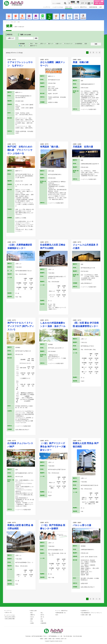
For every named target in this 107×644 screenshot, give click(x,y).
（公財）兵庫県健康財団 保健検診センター (21, 245)
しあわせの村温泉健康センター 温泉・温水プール (53, 323)
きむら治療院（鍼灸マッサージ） (53, 63)
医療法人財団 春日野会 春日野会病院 (21, 526)
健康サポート (33, 46)
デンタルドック (68, 44)
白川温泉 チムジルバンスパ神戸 (21, 444)
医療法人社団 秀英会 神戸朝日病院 (86, 444)
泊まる (43, 18)
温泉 (85, 44)
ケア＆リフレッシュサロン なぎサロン (21, 63)
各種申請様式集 (93, 7)
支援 (77, 18)
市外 (36, 44)
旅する (37, 18)
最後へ (100, 53)
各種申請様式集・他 (61, 613)
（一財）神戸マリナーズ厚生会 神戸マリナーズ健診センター (53, 445)
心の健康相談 (78, 44)
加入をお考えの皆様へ (10, 617)
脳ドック (50, 44)
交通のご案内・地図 (86, 615)
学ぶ (70, 18)
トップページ (47, 7)
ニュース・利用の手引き (81, 7)
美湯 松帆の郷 (86, 61)
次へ (97, 53)
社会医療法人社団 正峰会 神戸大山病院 (53, 245)
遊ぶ (23, 18)
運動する (30, 18)
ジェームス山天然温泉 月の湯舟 (86, 245)
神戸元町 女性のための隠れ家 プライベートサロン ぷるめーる (21, 149)
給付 (101, 7)
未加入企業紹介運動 (10, 619)
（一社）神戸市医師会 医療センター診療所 (53, 526)
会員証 (84, 18)
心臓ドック (58, 44)
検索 (36, 38)
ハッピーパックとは (58, 7)
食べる (50, 18)
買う (64, 18)
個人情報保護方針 (92, 613)
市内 (31, 44)
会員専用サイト (85, 611)
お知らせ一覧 (8, 612)
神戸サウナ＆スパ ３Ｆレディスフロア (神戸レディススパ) (21, 325)
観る (16, 18)
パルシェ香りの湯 (86, 524)
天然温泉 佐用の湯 (86, 146)
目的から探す (69, 7)
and (21, 46)
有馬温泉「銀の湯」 (53, 146)
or (24, 46)
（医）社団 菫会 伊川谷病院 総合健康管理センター (86, 323)
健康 (57, 19)
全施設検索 (91, 18)
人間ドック (11, 38)
